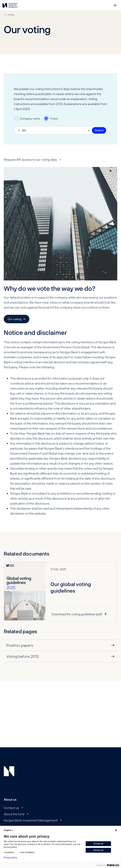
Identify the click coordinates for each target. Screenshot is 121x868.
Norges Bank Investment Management (31, 820)
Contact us (11, 808)
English (9, 830)
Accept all (98, 844)
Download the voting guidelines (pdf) (77, 614)
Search (99, 130)
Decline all (98, 850)
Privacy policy (10, 858)
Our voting (15, 319)
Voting (11, 15)
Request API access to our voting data (30, 159)
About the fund (14, 814)
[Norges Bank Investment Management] (10, 6)
